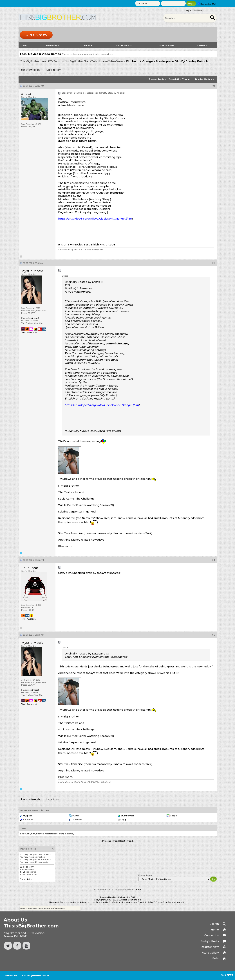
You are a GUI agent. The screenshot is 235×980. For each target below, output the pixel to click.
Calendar (88, 45)
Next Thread (127, 841)
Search (202, 45)
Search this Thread (180, 79)
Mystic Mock (32, 271)
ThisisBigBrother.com (35, 976)
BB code (24, 867)
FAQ (25, 45)
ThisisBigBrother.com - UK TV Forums (41, 61)
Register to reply (31, 70)
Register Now (210, 947)
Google (174, 816)
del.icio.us (28, 820)
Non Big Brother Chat (77, 61)
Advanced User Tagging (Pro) (95, 902)
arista (26, 94)
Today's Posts (124, 45)
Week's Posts (167, 45)
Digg (123, 820)
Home (215, 930)
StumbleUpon (128, 816)
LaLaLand (30, 568)
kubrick (40, 834)
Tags (23, 828)
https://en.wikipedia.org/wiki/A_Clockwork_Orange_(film (95, 219)
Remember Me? (207, 4)
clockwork (25, 834)
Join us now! (36, 35)
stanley (70, 834)
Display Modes (203, 79)
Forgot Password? (194, 11)
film (33, 834)
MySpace (28, 816)
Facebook (77, 820)
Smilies (23, 869)
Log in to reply (53, 70)
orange (62, 834)
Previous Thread (110, 841)
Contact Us (212, 935)
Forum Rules (26, 879)
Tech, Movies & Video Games (107, 61)
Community (52, 45)
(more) (36, 318)
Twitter (76, 816)
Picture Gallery (209, 953)
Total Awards (28, 332)
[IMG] (22, 872)
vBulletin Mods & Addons (124, 902)
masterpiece (51, 834)
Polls (216, 958)
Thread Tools (156, 79)
